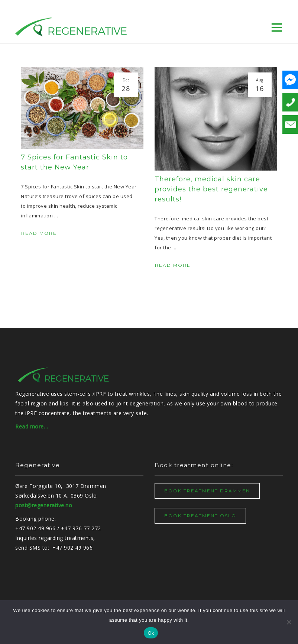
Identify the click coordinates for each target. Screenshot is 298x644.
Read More (39, 233)
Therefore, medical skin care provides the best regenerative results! (211, 189)
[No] (289, 622)
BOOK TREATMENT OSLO (200, 516)
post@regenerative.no (44, 505)
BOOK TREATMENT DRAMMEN (207, 491)
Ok (151, 633)
